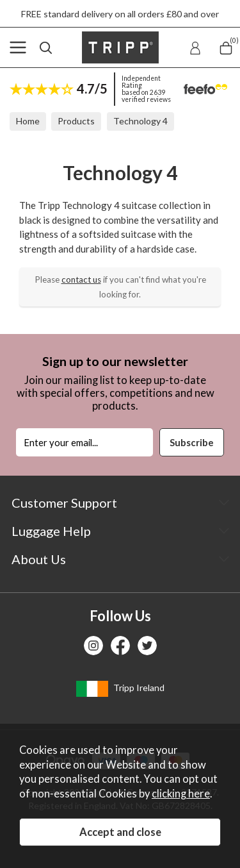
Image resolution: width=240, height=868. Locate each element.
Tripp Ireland (120, 689)
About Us (39, 559)
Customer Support (64, 503)
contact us (81, 280)
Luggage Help (51, 531)
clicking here (181, 794)
